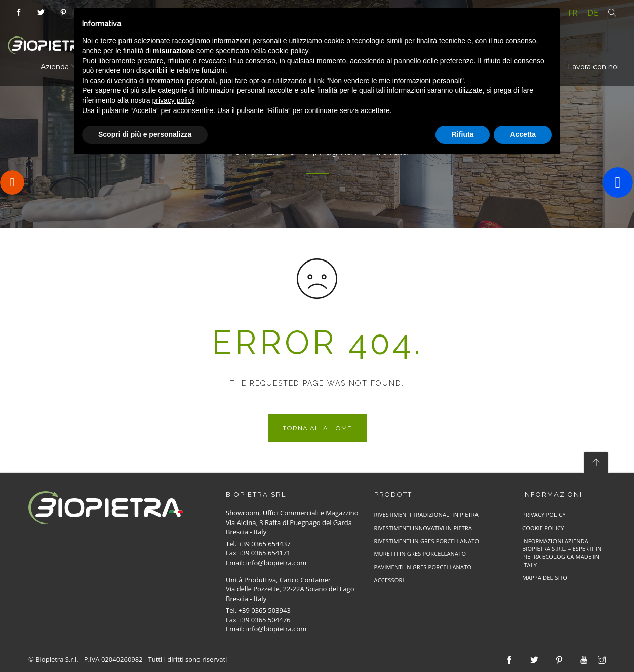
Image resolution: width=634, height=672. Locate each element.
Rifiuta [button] (463, 134)
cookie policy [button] (288, 51)
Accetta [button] (523, 134)
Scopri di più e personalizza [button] (145, 134)
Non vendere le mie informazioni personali (395, 81)
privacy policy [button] (173, 100)
